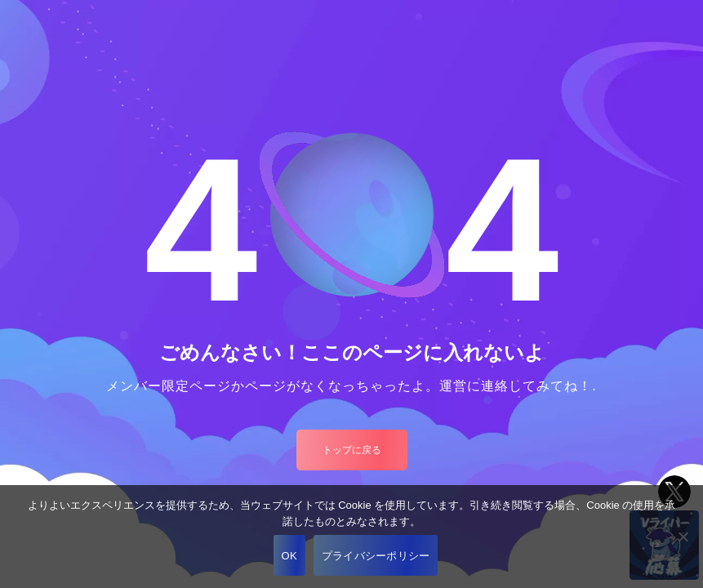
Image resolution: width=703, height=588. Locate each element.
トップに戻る (352, 450)
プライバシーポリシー (376, 556)
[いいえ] (683, 537)
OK (289, 556)
